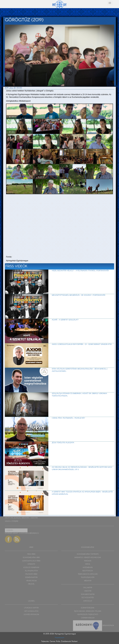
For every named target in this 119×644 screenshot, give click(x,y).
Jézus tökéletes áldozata (63, 443)
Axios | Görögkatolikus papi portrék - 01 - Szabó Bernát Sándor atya (82, 344)
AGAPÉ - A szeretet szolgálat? (65, 320)
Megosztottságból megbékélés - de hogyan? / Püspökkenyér (79, 295)
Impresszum (60, 638)
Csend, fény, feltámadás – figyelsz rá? (68, 418)
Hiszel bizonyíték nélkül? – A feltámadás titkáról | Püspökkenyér (80, 271)
